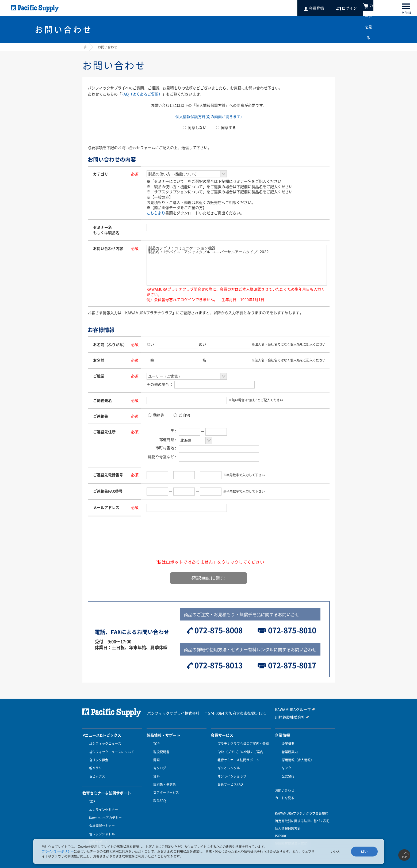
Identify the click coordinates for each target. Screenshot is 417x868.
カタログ (158, 763)
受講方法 (94, 833)
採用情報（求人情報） (296, 757)
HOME (84, 46)
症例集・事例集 (163, 776)
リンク (285, 763)
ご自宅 (182, 415)
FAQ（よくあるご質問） (142, 94)
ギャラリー (96, 763)
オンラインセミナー (102, 800)
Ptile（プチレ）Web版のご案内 (239, 750)
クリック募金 (97, 757)
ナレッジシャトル (101, 820)
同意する (226, 127)
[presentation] (209, 544)
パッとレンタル (227, 763)
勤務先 (156, 415)
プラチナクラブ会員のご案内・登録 (242, 744)
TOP (91, 794)
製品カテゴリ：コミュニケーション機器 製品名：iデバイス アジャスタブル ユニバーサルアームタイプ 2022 (237, 265)
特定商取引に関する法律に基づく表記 (302, 813)
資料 (155, 770)
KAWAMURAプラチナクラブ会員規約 (302, 806)
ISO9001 (281, 828)
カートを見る (285, 790)
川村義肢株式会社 (288, 717)
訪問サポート (97, 826)
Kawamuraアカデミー (104, 806)
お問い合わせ (285, 783)
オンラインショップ (231, 770)
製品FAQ (158, 789)
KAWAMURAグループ (290, 710)
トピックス (96, 770)
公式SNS (287, 770)
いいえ (335, 851)
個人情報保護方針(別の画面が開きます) (209, 116)
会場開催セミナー (101, 813)
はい (364, 851)
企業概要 (287, 744)
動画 (155, 757)
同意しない (195, 127)
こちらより (156, 213)
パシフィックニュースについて (110, 750)
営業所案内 (288, 750)
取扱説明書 (160, 750)
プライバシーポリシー (58, 851)
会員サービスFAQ (229, 776)
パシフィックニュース (104, 744)
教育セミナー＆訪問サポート (237, 757)
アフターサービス (165, 783)
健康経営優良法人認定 (291, 836)
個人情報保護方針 (288, 821)
